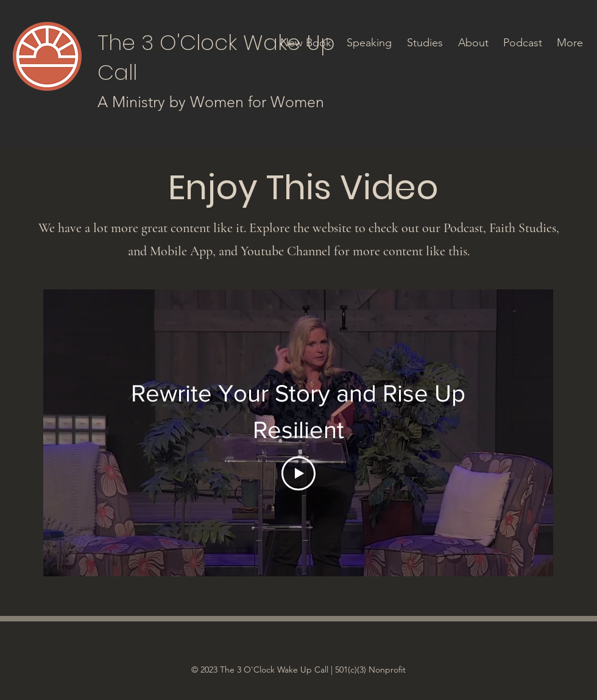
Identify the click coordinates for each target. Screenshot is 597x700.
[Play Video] (298, 473)
